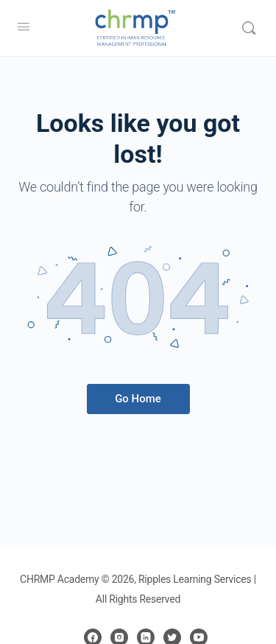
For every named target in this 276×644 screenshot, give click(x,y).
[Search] (249, 28)
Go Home (138, 399)
